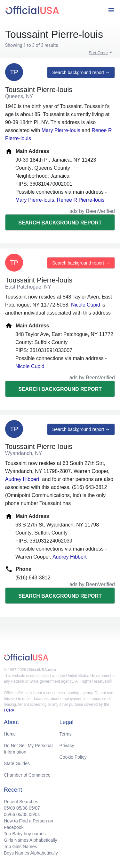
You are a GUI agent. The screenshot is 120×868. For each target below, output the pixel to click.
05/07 (34, 808)
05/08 (22, 808)
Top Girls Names (20, 847)
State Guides (17, 763)
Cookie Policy (73, 757)
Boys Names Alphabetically (31, 853)
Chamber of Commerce (27, 775)
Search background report (60, 223)
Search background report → (81, 72)
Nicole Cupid (86, 305)
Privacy (67, 746)
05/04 (34, 814)
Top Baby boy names (25, 834)
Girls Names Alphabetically (31, 840)
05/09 (9, 808)
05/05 (22, 814)
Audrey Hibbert (22, 479)
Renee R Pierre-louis (81, 200)
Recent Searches (21, 802)
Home (10, 734)
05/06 (9, 814)
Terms (66, 734)
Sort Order (98, 53)
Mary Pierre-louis (61, 130)
